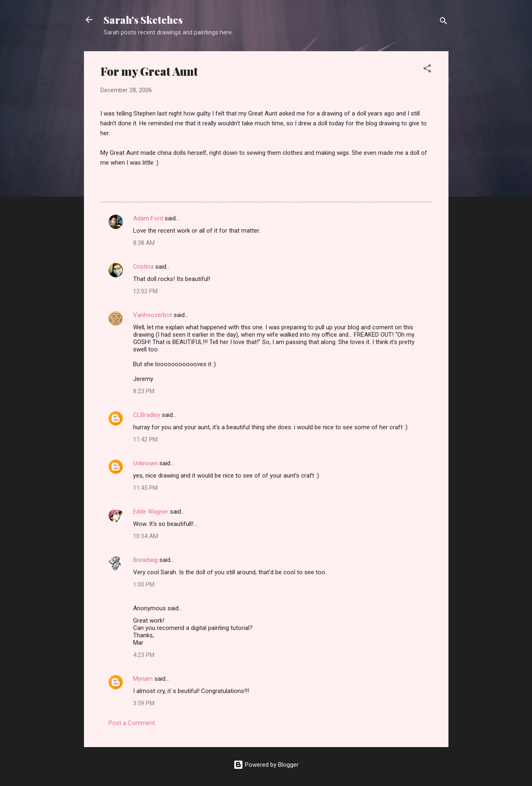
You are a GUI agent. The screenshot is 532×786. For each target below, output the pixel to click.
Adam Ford (148, 218)
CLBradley (147, 415)
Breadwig (145, 560)
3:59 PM (144, 703)
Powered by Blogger (266, 765)
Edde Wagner (151, 512)
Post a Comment (132, 723)
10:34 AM (146, 536)
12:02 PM (145, 291)
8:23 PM (144, 391)
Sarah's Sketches (143, 20)
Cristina (143, 267)
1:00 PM (144, 584)
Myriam (143, 679)
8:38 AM (144, 243)
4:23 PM (144, 655)
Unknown (145, 463)
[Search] (444, 22)
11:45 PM (145, 488)
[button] (427, 70)
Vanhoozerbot (153, 315)
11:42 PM (145, 439)
